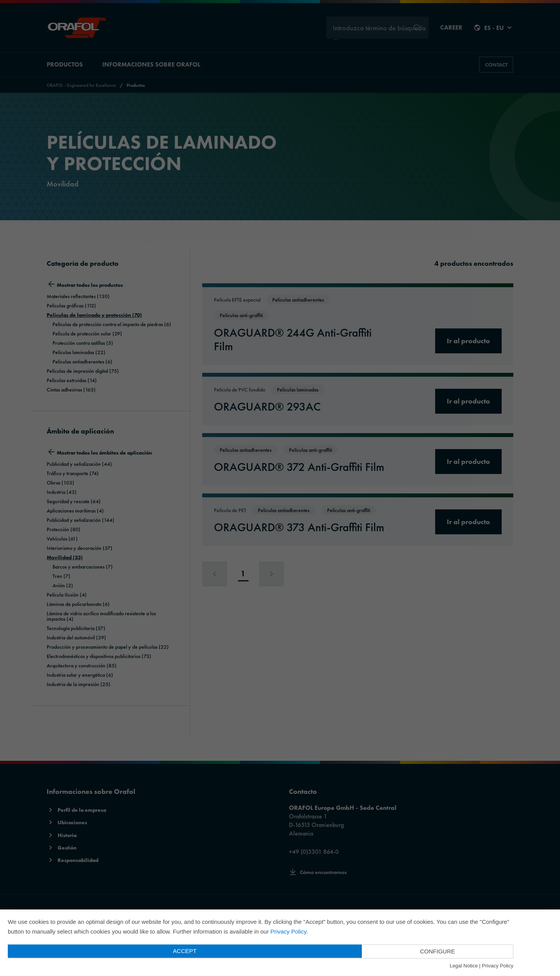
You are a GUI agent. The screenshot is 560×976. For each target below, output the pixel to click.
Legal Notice (464, 966)
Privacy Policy (288, 931)
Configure (437, 951)
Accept (185, 951)
